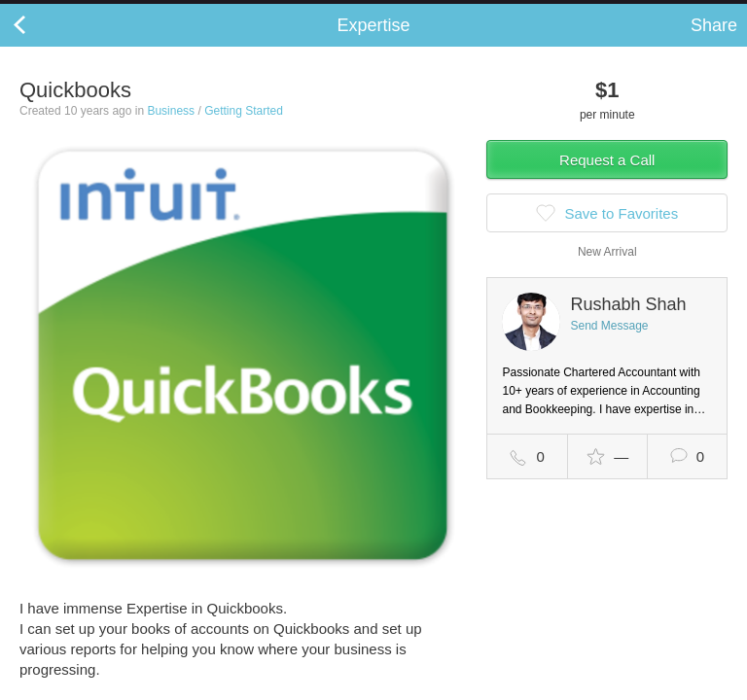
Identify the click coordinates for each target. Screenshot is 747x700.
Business (171, 130)
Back (39, 45)
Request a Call (607, 179)
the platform (104, 11)
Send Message (609, 345)
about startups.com (671, 13)
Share (714, 45)
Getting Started (244, 130)
